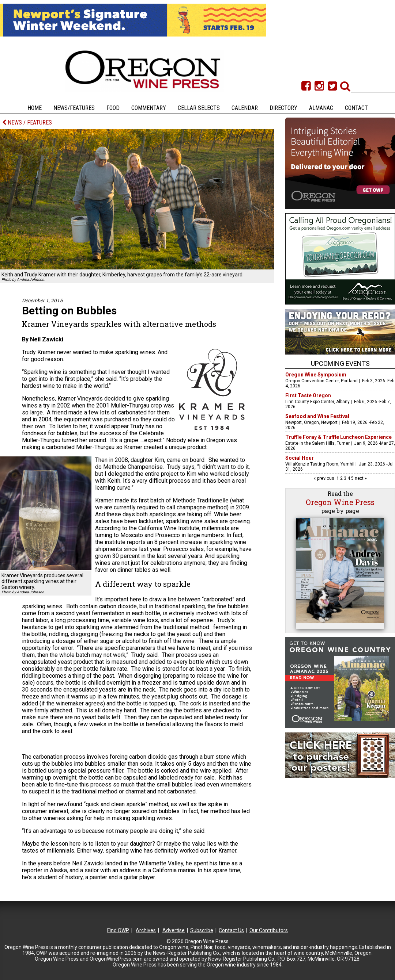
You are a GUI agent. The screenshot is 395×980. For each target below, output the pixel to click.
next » (360, 478)
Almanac (321, 108)
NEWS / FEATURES (27, 122)
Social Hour (300, 458)
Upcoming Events (340, 363)
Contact (356, 108)
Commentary (149, 108)
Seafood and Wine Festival (317, 416)
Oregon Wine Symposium (316, 375)
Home (35, 108)
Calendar (245, 108)
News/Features (74, 108)
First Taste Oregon (308, 395)
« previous (325, 478)
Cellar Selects (199, 108)
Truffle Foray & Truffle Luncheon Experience (338, 437)
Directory (283, 108)
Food (113, 108)
